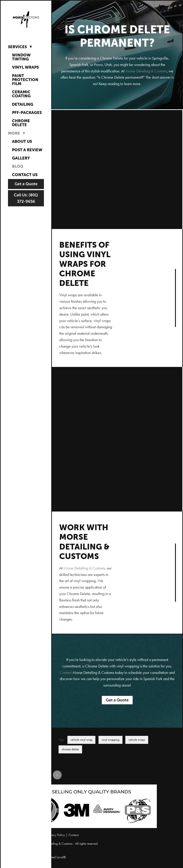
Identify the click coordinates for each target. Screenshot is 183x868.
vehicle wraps (137, 740)
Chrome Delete (21, 123)
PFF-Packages (27, 112)
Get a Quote (26, 184)
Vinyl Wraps (25, 67)
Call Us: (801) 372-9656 (26, 198)
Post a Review (27, 150)
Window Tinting (21, 57)
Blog (18, 166)
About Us (22, 141)
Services (21, 47)
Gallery (21, 158)
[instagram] (44, 775)
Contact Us (25, 175)
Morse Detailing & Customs (146, 71)
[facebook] (31, 775)
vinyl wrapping (110, 740)
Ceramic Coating (21, 94)
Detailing (23, 104)
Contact (66, 673)
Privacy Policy (56, 835)
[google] (57, 775)
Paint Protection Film (25, 80)
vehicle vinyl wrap (81, 740)
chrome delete (70, 749)
